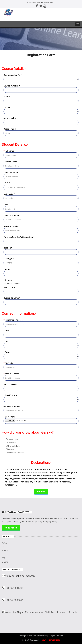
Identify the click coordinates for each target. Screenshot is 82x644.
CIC (3, 547)
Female (17, 284)
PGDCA (5, 551)
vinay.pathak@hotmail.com (20, 576)
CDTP (4, 554)
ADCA (4, 543)
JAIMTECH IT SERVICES (51, 640)
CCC (4, 558)
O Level (5, 562)
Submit (41, 492)
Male (9, 284)
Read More (11, 528)
